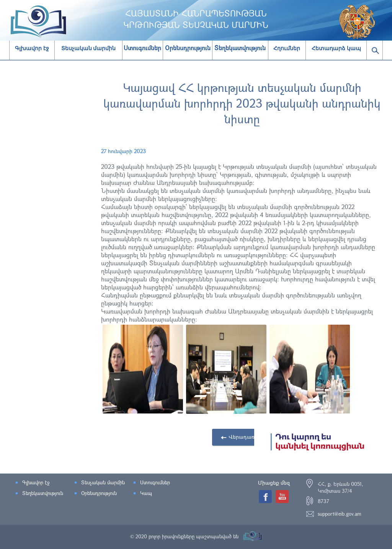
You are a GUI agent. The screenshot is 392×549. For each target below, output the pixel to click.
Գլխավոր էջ (32, 48)
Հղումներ (287, 48)
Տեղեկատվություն (43, 493)
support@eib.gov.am (340, 514)
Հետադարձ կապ (336, 48)
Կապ (146, 493)
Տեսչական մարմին (89, 48)
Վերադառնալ (246, 437)
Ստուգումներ (155, 482)
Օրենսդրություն (99, 493)
